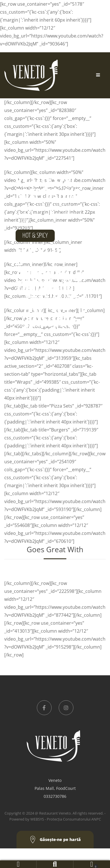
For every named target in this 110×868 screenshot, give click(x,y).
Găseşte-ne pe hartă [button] (55, 840)
